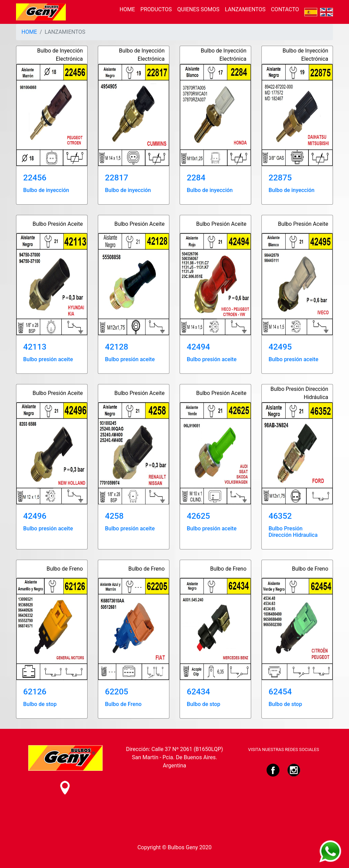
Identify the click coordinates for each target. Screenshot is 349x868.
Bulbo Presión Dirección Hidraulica (293, 532)
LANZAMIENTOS (245, 9)
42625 (198, 516)
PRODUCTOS (156, 9)
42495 (280, 347)
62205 (117, 692)
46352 (280, 516)
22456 (35, 178)
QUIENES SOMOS (198, 9)
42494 (198, 347)
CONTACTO (285, 9)
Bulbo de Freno (123, 704)
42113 (35, 347)
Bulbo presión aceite (48, 359)
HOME (127, 9)
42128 (117, 347)
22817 (117, 178)
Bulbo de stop (40, 704)
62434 (198, 692)
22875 (280, 178)
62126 (35, 692)
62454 (280, 692)
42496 (35, 516)
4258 (114, 516)
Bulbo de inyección (46, 190)
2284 (196, 178)
